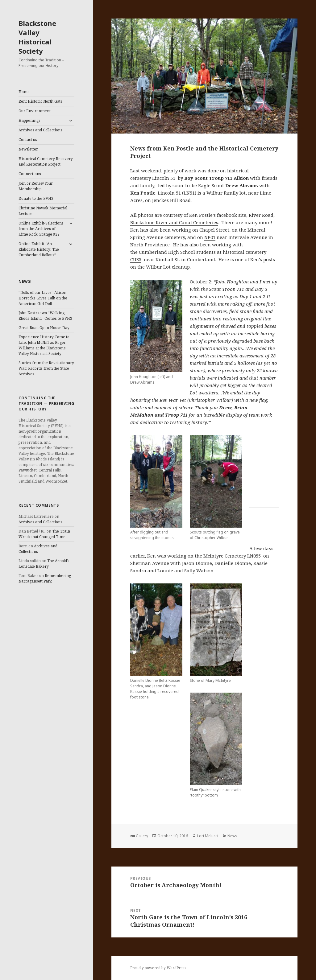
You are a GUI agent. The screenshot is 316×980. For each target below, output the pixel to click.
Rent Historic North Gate (41, 101)
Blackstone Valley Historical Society (37, 37)
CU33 (136, 259)
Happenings (29, 120)
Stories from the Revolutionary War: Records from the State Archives (46, 368)
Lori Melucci (208, 836)
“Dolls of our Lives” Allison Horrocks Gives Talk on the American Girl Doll (43, 298)
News (232, 836)
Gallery (142, 836)
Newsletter (28, 149)
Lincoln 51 (164, 178)
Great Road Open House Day (44, 328)
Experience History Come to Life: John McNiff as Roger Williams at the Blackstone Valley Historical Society (44, 345)
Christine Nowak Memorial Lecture (43, 211)
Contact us (28, 140)
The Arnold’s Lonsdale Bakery (44, 564)
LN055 (254, 556)
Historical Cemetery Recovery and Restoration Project (46, 161)
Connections (30, 174)
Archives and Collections (40, 130)
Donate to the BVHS (36, 198)
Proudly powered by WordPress (158, 968)
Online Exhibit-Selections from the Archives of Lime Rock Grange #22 (41, 229)
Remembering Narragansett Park (45, 578)
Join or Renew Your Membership (36, 186)
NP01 (210, 237)
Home (24, 92)
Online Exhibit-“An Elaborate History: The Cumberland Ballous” (39, 249)
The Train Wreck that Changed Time (44, 534)
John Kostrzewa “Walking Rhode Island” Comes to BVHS (45, 316)
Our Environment (35, 111)
